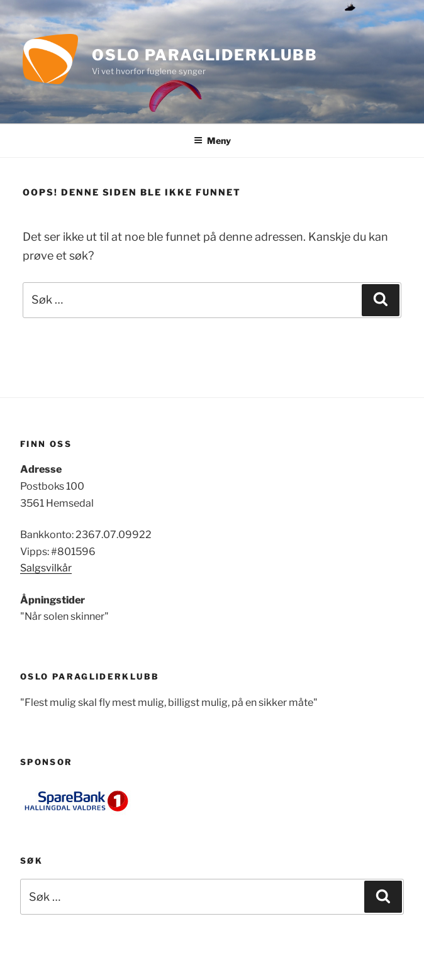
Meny (212, 140)
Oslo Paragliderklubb (204, 55)
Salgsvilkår (46, 568)
